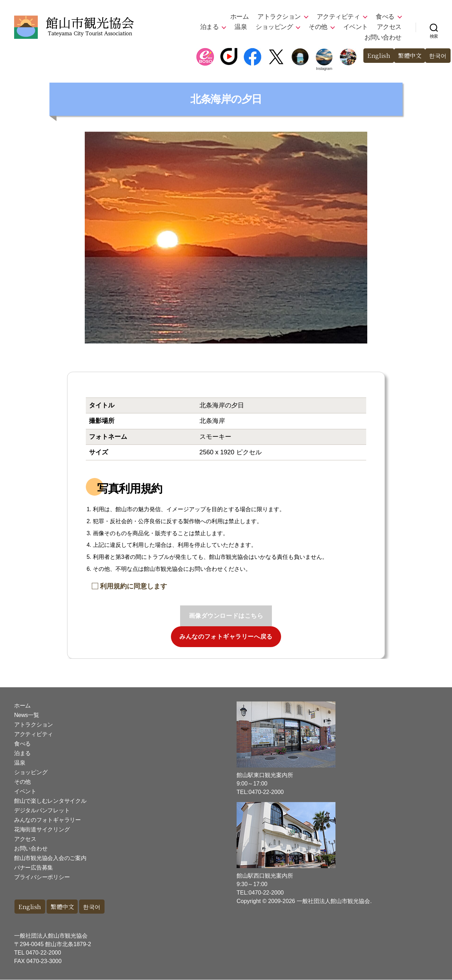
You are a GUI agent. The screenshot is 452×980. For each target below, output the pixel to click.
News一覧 (26, 715)
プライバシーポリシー (42, 877)
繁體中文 (408, 56)
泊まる (210, 27)
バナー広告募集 (34, 868)
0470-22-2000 (43, 953)
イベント (356, 27)
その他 (318, 27)
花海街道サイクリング (42, 829)
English (376, 56)
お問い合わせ (383, 37)
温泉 (241, 27)
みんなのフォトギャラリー (47, 820)
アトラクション (279, 17)
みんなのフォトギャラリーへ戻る (226, 637)
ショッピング (274, 27)
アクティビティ (338, 17)
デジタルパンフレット (42, 810)
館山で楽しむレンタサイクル (50, 801)
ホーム (240, 17)
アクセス (389, 27)
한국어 (437, 56)
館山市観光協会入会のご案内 (50, 858)
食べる (385, 17)
